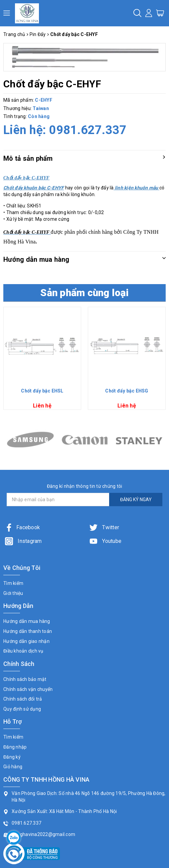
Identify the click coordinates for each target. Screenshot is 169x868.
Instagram (23, 541)
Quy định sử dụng (22, 709)
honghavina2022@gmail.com (43, 834)
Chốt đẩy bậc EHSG (127, 391)
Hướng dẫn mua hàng (27, 621)
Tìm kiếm (13, 583)
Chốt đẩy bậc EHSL (42, 391)
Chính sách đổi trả (23, 699)
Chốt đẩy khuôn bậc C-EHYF (34, 188)
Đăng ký (12, 757)
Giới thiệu (13, 593)
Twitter (104, 527)
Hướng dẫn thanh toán (28, 631)
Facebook (22, 527)
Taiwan (41, 108)
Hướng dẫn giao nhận (26, 641)
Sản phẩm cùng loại (84, 293)
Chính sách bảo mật (25, 679)
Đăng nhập (15, 747)
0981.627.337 (88, 130)
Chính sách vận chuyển (28, 689)
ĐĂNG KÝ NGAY (136, 500)
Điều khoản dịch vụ (23, 651)
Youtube (105, 541)
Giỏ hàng (13, 767)
